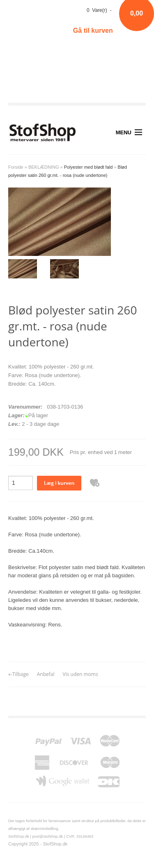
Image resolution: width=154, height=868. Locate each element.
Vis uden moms (80, 674)
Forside (16, 167)
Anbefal (46, 674)
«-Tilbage (18, 674)
